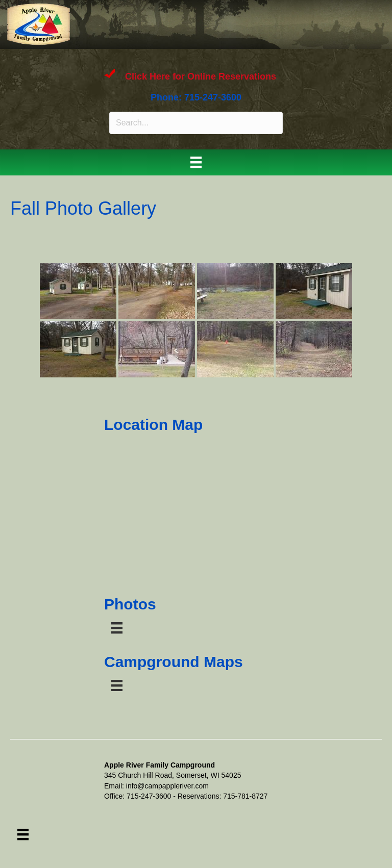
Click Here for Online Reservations (201, 77)
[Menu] (196, 162)
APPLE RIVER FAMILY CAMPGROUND (175, 23)
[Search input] (196, 123)
